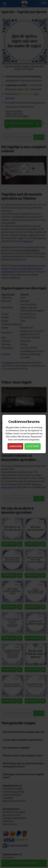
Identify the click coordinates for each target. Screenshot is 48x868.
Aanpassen (15, 446)
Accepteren (32, 446)
